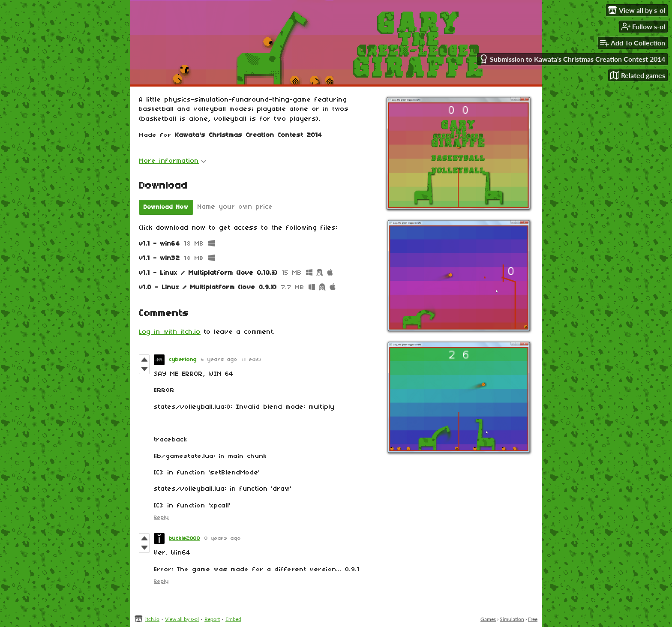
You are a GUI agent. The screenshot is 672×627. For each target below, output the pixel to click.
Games (488, 619)
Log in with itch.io (170, 332)
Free (533, 619)
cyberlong (183, 360)
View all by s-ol (182, 619)
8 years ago (223, 538)
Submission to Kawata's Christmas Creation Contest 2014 (572, 59)
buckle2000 (184, 538)
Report (212, 619)
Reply (161, 517)
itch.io (152, 619)
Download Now (166, 207)
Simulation (512, 619)
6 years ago (219, 360)
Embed (233, 619)
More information (172, 161)
